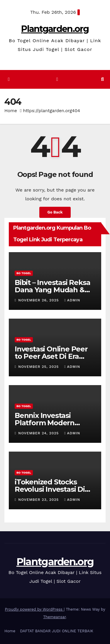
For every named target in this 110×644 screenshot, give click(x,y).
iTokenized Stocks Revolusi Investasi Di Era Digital (50, 489)
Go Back (55, 212)
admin (72, 300)
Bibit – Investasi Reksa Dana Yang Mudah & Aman (52, 290)
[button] (103, 79)
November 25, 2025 (39, 367)
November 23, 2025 (39, 500)
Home (11, 111)
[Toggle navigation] (57, 80)
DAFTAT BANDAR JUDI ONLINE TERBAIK (57, 631)
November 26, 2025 (39, 300)
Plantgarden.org (55, 29)
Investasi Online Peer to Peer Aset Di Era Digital (51, 356)
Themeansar (54, 617)
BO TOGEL (24, 273)
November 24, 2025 (39, 433)
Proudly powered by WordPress (34, 609)
